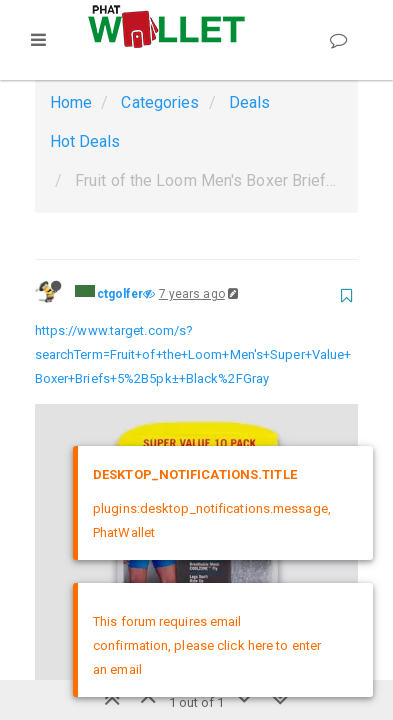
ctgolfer (120, 294)
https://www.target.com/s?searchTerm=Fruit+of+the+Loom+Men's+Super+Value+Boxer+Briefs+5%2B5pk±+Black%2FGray (193, 354)
